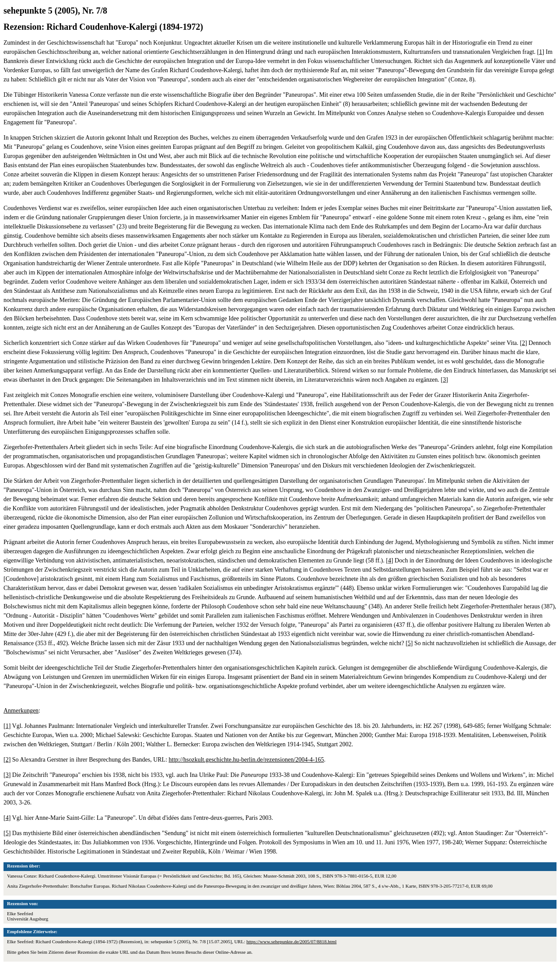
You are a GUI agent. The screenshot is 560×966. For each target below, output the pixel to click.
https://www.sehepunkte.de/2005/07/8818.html (291, 941)
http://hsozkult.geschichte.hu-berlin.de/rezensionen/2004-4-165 (247, 760)
